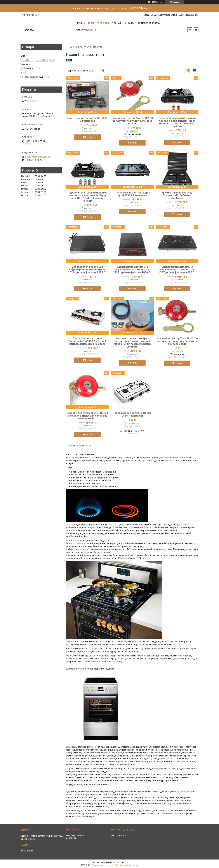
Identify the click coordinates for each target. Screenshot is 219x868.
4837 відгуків (157, 2)
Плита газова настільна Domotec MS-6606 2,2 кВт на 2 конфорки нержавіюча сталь (88, 341)
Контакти (129, 23)
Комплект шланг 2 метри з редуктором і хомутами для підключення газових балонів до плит (132, 342)
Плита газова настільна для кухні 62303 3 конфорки (132, 194)
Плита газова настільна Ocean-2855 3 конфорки (132, 414)
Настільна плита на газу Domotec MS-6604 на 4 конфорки (177, 195)
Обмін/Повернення (86, 30)
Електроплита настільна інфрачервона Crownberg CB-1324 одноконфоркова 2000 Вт (87, 270)
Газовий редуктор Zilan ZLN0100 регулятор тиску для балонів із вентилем (132, 121)
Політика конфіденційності (127, 865)
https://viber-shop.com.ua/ (38, 157)
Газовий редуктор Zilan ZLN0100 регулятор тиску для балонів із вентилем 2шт (87, 416)
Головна (80, 23)
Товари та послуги (98, 23)
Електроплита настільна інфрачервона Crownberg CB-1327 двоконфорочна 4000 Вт (177, 270)
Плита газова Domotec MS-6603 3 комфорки (87, 119)
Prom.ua (124, 862)
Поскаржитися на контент (103, 865)
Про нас (116, 23)
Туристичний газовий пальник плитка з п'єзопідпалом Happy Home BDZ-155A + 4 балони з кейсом (88, 197)
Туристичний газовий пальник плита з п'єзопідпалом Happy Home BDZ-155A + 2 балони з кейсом (177, 122)
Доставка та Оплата (149, 23)
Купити (89, 137)
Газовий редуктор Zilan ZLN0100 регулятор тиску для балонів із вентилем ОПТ (177, 341)
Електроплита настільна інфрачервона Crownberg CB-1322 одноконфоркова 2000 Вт (132, 270)
